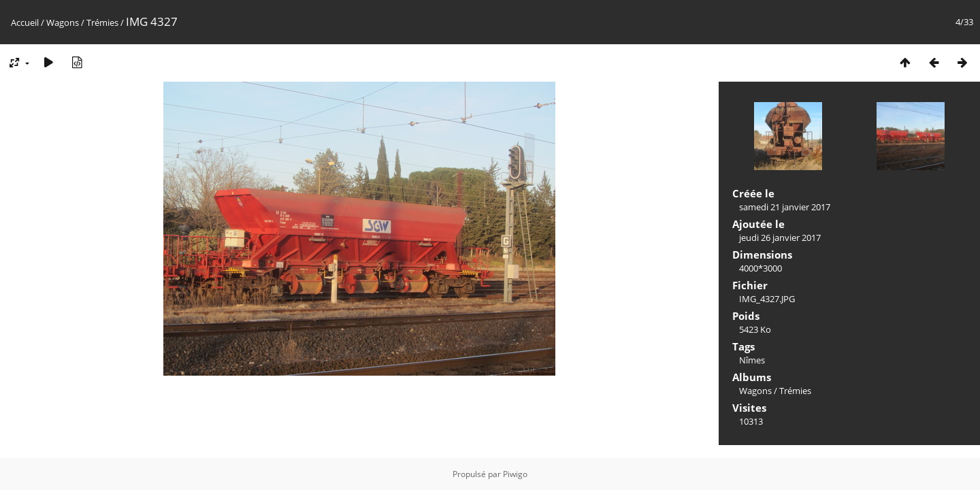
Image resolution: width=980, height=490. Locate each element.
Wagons (63, 22)
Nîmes (752, 360)
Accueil (25, 22)
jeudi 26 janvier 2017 (780, 238)
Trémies (102, 22)
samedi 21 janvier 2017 (785, 207)
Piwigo (515, 474)
